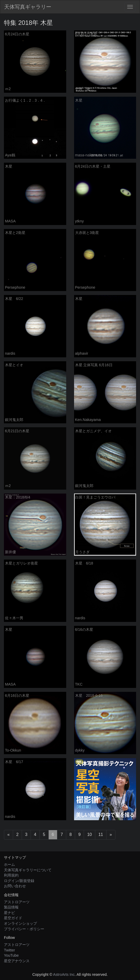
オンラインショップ (20, 923)
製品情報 (11, 907)
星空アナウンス (17, 961)
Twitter (9, 950)
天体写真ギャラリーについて (28, 870)
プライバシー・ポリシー (24, 929)
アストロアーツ (17, 902)
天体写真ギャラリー (28, 7)
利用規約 (11, 875)
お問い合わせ (15, 886)
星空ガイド (13, 918)
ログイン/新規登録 (19, 881)
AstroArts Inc (64, 974)
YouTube (11, 955)
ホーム (9, 864)
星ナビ (9, 913)
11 (101, 834)
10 (89, 834)
